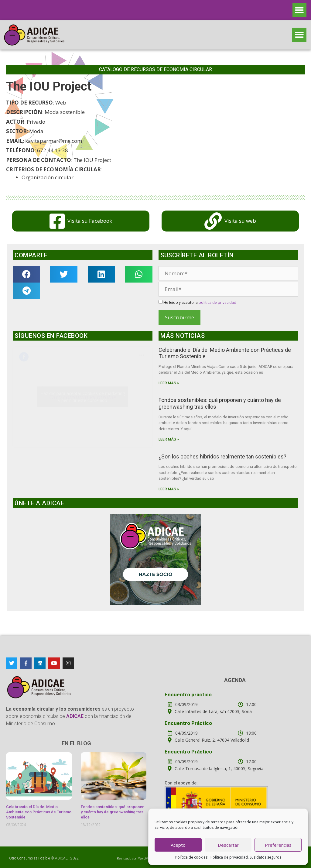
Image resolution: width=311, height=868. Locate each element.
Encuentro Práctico (188, 723)
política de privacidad (217, 302)
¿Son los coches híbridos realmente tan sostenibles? (222, 456)
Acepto (178, 845)
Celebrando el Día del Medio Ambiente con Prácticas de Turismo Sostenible (39, 812)
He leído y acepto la (197, 302)
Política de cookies (191, 857)
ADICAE (61, 858)
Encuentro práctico (188, 695)
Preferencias (278, 845)
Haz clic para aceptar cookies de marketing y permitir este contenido (83, 397)
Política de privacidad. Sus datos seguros (246, 857)
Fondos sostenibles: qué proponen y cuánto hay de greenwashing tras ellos (113, 812)
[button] (300, 10)
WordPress (146, 858)
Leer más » (169, 383)
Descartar (228, 845)
